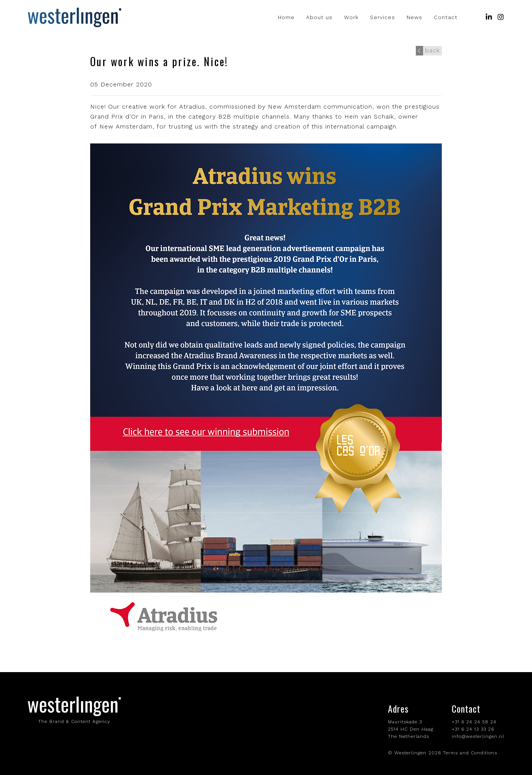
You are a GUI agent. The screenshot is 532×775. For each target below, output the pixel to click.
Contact (446, 17)
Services (383, 17)
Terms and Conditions (470, 753)
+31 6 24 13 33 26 (473, 729)
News (414, 17)
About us (319, 17)
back (428, 50)
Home (286, 17)
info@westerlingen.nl (478, 736)
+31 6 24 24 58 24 (474, 722)
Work (351, 17)
